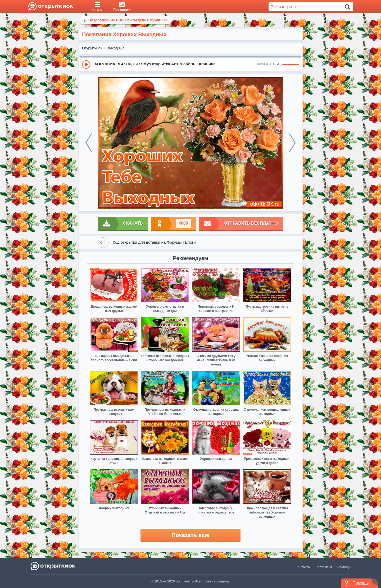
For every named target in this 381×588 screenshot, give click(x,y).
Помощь (344, 567)
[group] (190, 64)
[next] (292, 143)
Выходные (115, 48)
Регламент (324, 567)
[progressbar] (290, 64)
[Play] (86, 64)
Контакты (303, 567)
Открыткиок (92, 48)
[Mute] (279, 64)
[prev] (89, 143)
